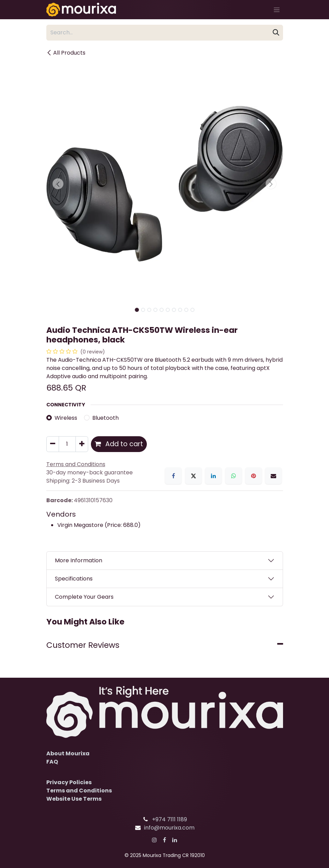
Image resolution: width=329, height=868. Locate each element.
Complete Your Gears (84, 597)
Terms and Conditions (79, 791)
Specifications (74, 579)
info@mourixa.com (169, 828)
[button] (58, 184)
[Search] (276, 33)
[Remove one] (53, 444)
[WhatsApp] (234, 476)
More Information (79, 560)
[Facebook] (173, 476)
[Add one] (82, 444)
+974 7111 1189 (169, 819)
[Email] (273, 476)
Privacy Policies (69, 782)
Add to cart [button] (119, 444)
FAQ (52, 762)
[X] (193, 476)
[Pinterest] (254, 476)
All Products (66, 53)
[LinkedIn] (213, 476)
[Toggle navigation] (277, 10)
